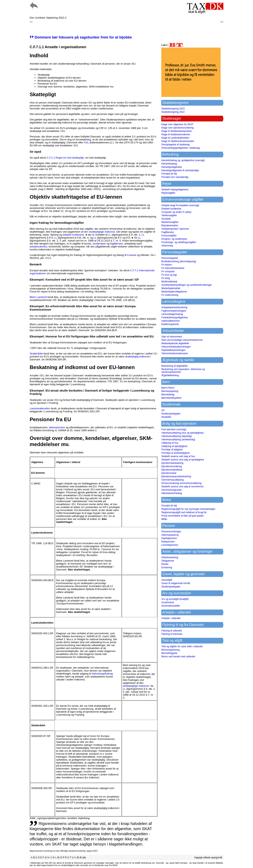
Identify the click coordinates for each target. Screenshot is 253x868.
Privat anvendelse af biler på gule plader (182, 516)
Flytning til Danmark (172, 634)
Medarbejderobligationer (174, 292)
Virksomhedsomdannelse (175, 353)
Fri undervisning (170, 295)
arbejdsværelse (38, 247)
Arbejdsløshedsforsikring (174, 307)
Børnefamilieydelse (171, 398)
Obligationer (168, 561)
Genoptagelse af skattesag (175, 145)
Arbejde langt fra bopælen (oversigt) (180, 205)
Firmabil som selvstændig (175, 177)
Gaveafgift (167, 580)
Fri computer (168, 271)
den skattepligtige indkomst (100, 232)
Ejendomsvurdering (171, 466)
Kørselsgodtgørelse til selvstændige (180, 170)
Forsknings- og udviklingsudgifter (179, 242)
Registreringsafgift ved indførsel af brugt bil (184, 512)
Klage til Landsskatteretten (175, 138)
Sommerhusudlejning (172, 480)
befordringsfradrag (102, 674)
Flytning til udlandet (171, 631)
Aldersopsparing (170, 535)
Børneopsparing (170, 391)
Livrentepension (170, 545)
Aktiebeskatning (170, 557)
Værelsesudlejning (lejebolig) (177, 436)
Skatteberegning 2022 (173, 112)
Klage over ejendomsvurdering (177, 128)
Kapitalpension (169, 538)
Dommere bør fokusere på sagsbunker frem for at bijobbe (81, 37)
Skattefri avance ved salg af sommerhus (182, 487)
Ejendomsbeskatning (172, 463)
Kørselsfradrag (169, 164)
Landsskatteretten (40, 408)
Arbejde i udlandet (171, 618)
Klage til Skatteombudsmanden (178, 141)
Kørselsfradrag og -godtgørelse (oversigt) (183, 160)
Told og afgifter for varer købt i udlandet (182, 646)
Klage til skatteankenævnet (176, 134)
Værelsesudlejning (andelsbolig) (178, 440)
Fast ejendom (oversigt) (174, 429)
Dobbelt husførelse (171, 209)
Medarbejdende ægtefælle (175, 343)
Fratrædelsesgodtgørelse (175, 318)
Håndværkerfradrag (172, 493)
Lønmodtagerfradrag (172, 314)
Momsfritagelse (169, 653)
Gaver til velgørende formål (176, 583)
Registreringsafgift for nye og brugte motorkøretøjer (188, 509)
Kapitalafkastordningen (173, 350)
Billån (164, 519)
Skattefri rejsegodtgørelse (175, 190)
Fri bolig (166, 278)
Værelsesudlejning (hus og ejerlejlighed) (182, 433)
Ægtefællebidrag (170, 375)
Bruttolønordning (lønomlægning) (179, 261)
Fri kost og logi (169, 275)
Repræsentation (170, 225)
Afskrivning (167, 246)
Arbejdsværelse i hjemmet (175, 229)
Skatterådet (36, 354)
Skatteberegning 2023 (173, 109)
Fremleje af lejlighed (172, 450)
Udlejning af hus (170, 443)
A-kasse (132, 255)
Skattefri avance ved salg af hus (178, 456)
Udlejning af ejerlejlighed (174, 446)
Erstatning (167, 567)
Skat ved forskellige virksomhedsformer (182, 340)
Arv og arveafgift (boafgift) (175, 599)
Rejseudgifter (168, 193)
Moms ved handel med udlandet (178, 657)
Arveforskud (168, 602)
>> (222, 22)
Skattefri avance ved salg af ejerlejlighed (183, 460)
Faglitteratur (168, 232)
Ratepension (168, 542)
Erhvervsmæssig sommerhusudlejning (181, 483)
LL (110, 235)
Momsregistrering (170, 650)
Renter (165, 564)
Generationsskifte (170, 606)
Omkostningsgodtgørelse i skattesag (180, 148)
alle (84, 858)
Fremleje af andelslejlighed (175, 453)
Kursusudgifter (169, 236)
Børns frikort (168, 388)
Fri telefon (167, 265)
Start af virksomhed (171, 337)
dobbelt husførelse (73, 235)
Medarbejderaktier (171, 288)
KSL (86, 142)
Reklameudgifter (170, 222)
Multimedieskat (169, 282)
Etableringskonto (170, 324)
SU (163, 410)
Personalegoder (170, 258)
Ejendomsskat (169, 473)
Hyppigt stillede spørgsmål (208, 858)
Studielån (166, 417)
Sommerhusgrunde (171, 490)
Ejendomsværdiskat (172, 470)
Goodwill (166, 219)
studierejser (99, 244)
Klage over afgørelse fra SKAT (177, 124)
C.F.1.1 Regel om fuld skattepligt (65, 158)
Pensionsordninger (171, 532)
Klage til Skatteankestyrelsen (177, 131)
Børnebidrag (168, 395)
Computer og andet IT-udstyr (176, 212)
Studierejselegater (171, 414)
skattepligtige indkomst (136, 686)
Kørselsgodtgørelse (172, 167)
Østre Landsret (38, 297)
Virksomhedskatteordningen (176, 347)
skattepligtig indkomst (137, 356)
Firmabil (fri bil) (169, 174)
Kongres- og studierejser (174, 239)
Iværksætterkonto (170, 321)
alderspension (57, 427)
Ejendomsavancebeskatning (176, 476)
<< (31, 22)
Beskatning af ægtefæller (174, 366)
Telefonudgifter (169, 215)
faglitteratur (117, 244)
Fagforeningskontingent (174, 311)
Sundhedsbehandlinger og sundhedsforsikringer (186, 285)
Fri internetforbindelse (173, 268)
